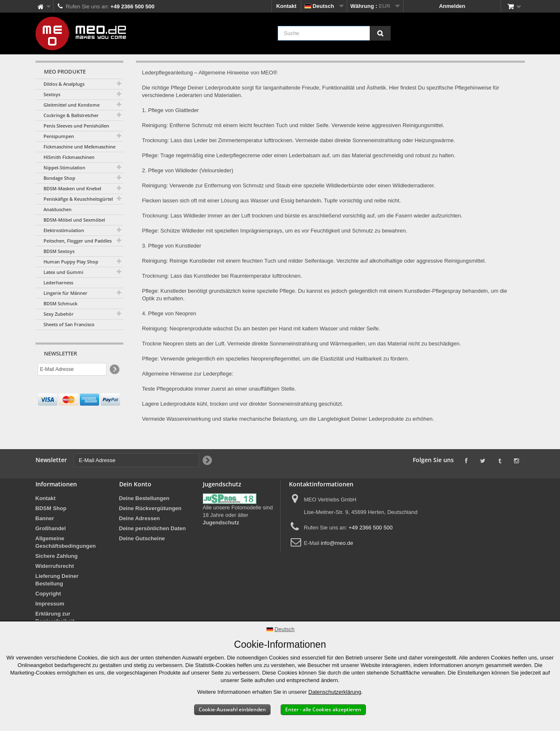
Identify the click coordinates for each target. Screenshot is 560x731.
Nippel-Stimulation (64, 167)
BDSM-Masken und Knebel (72, 188)
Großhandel (51, 528)
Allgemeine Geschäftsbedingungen (66, 542)
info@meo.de (337, 543)
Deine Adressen (140, 518)
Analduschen (58, 209)
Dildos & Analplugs (64, 84)
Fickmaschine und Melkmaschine (79, 147)
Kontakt (286, 6)
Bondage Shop (59, 178)
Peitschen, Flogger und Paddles (78, 241)
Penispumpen (59, 136)
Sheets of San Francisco (69, 324)
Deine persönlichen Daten (153, 528)
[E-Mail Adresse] (72, 369)
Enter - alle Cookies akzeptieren (323, 709)
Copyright (48, 594)
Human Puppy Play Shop (71, 262)
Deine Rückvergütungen (151, 508)
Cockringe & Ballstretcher (71, 115)
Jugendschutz (221, 523)
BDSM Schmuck (60, 303)
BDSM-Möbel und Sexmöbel (74, 220)
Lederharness (58, 282)
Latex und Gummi (63, 272)
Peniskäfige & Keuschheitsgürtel (78, 199)
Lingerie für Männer (65, 293)
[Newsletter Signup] (114, 369)
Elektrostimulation (64, 230)
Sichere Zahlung (57, 556)
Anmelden (452, 6)
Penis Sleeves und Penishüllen (76, 126)
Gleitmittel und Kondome (72, 105)
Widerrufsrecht (55, 566)
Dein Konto (135, 484)
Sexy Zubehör (59, 314)
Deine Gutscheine (142, 538)
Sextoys (52, 94)
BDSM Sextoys (59, 251)
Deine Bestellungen (144, 498)
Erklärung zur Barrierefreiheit (55, 617)
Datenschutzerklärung (335, 692)
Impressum (50, 604)
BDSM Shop (51, 508)
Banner (45, 518)
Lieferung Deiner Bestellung (57, 580)
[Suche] (380, 33)
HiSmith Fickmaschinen (69, 157)
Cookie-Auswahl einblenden (232, 709)
